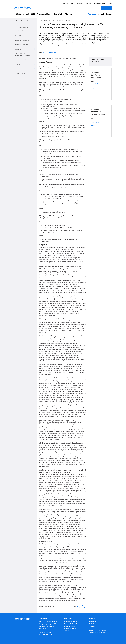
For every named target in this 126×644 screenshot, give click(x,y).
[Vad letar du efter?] (90, 8)
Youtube (92, 626)
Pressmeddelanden (24, 27)
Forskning (18, 64)
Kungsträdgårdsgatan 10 (48, 624)
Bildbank (101, 14)
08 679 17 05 (95, 83)
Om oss (109, 14)
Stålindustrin (19, 14)
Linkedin (92, 624)
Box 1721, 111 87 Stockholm (48, 621)
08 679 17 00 (44, 628)
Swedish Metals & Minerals (73, 624)
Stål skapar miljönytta (22, 40)
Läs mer (95, 88)
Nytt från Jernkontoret (22, 20)
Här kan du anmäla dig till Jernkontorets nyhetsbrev (98, 631)
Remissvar (21, 30)
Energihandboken (70, 626)
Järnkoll (67, 630)
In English (65, 3)
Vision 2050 (30, 14)
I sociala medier (20, 73)
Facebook (92, 621)
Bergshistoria (19, 69)
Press (72, 3)
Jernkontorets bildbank (50, 52)
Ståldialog (18, 49)
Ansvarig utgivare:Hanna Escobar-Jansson (47, 633)
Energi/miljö (59, 14)
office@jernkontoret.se (47, 626)
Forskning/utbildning (45, 14)
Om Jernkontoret (20, 60)
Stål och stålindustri (21, 44)
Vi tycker (69, 14)
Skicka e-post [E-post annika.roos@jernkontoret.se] (95, 122)
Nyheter (20, 24)
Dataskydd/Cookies (99, 3)
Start (41, 20)
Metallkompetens (70, 628)
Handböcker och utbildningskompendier (22, 54)
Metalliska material (70, 621)
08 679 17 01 (94, 120)
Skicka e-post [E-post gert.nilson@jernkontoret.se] (95, 86)
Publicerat (92, 14)
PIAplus (109, 3)
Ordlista (88, 3)
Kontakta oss (80, 3)
